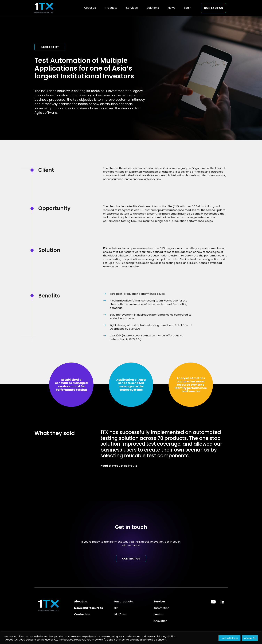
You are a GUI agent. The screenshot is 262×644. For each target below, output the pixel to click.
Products (111, 8)
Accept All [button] (250, 638)
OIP (116, 608)
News (171, 8)
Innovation (160, 621)
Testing (158, 614)
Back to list (50, 47)
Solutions (153, 8)
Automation (161, 608)
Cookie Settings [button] (229, 638)
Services (132, 8)
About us (90, 8)
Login (188, 8)
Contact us (213, 8)
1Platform (120, 614)
